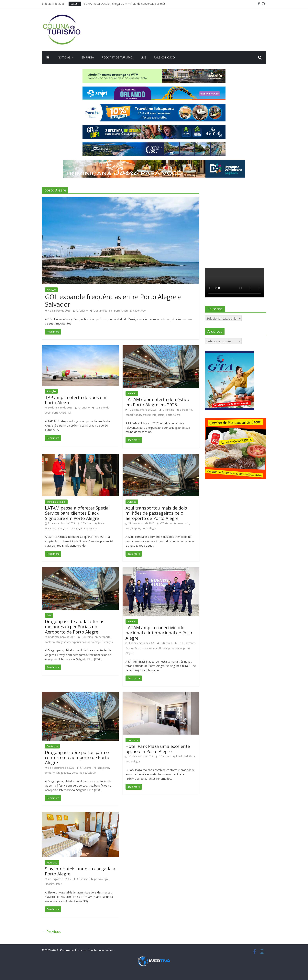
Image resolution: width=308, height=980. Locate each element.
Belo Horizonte (186, 643)
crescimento (101, 311)
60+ (49, 615)
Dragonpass (63, 642)
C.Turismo (82, 311)
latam (161, 415)
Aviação (51, 290)
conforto (50, 642)
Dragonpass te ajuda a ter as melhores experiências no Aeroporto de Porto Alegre (75, 627)
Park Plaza (189, 756)
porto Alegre (121, 311)
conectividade (133, 415)
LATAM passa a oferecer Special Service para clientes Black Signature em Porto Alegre (77, 513)
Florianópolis (166, 648)
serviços (108, 642)
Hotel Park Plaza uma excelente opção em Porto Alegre (158, 749)
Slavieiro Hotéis (54, 884)
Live (143, 57)
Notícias (64, 57)
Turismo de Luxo (56, 502)
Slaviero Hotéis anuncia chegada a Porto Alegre (80, 871)
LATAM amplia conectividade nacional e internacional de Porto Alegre (159, 633)
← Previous (52, 932)
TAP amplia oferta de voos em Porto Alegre (76, 400)
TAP (70, 413)
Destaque (52, 746)
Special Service (89, 528)
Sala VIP (92, 773)
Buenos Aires (133, 648)
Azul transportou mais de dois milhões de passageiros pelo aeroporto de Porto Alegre (156, 513)
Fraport (136, 528)
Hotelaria (133, 740)
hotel (179, 756)
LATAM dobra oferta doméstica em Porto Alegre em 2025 (157, 402)
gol (111, 311)
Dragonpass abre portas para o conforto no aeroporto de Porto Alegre (77, 757)
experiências (79, 642)
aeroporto (186, 410)
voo (144, 311)
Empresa (88, 57)
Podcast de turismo (117, 57)
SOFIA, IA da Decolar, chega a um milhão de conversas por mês (125, 4)
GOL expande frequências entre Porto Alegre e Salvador (113, 300)
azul (128, 528)
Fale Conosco (164, 57)
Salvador (135, 311)
